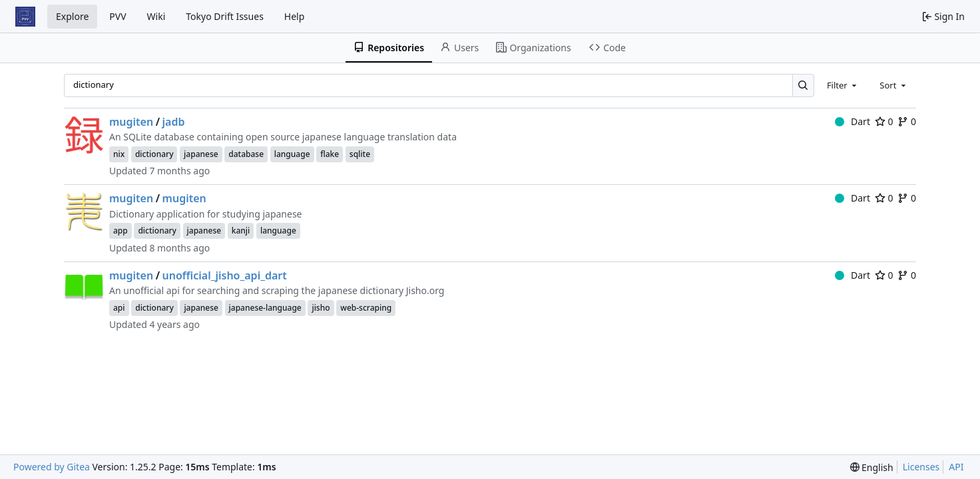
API (956, 467)
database (246, 154)
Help (295, 16)
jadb (174, 122)
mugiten (131, 122)
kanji (241, 231)
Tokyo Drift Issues (225, 16)
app (121, 231)
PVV (118, 16)
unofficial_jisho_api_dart (225, 275)
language (292, 154)
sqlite (360, 154)
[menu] (872, 467)
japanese (201, 154)
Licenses (921, 467)
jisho (321, 308)
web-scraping (366, 308)
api (119, 308)
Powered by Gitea (52, 467)
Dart (853, 121)
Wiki (156, 16)
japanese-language (265, 308)
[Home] (25, 17)
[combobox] (843, 85)
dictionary (154, 154)
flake (330, 154)
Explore (72, 16)
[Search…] (803, 85)
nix (119, 154)
